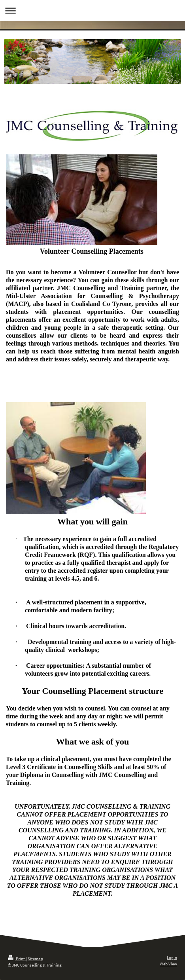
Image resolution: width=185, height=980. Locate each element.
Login (172, 957)
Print (17, 959)
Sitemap (35, 959)
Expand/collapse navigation (92, 10)
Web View (168, 964)
